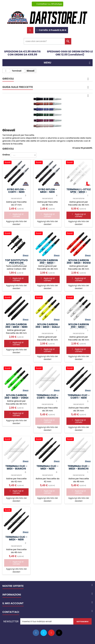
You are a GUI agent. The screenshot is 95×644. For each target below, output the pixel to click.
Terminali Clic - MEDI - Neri (16, 538)
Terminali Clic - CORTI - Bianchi (48, 397)
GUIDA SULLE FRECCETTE (18, 87)
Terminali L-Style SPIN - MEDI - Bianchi (79, 192)
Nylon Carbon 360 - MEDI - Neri (16, 326)
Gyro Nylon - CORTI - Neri (16, 191)
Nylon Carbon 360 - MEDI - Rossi (79, 262)
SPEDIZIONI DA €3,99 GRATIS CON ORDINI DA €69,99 (22, 53)
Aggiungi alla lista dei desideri (16, 223)
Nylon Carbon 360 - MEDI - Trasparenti (79, 327)
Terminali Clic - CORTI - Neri (79, 397)
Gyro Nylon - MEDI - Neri (47, 191)
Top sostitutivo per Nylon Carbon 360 (16, 263)
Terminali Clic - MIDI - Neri (48, 467)
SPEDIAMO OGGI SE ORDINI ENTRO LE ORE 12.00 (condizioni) (70, 53)
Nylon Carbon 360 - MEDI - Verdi (16, 397)
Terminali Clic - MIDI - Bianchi (16, 467)
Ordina (6, 155)
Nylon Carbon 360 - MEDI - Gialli (48, 326)
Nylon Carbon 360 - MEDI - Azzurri (47, 263)
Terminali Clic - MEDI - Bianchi (79, 467)
